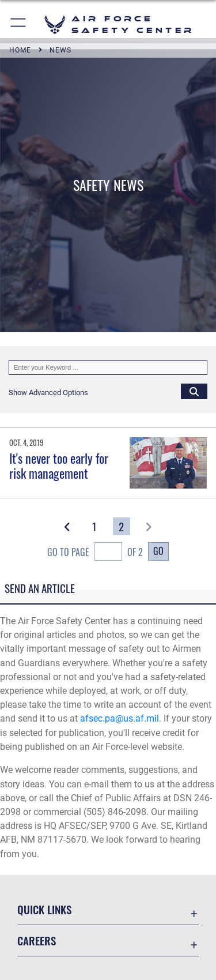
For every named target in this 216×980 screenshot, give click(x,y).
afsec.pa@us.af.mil (120, 718)
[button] (19, 25)
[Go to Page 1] (95, 527)
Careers (37, 940)
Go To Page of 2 (95, 553)
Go (158, 551)
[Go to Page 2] (122, 527)
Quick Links (44, 909)
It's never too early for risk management (59, 465)
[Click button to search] (194, 391)
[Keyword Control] (108, 367)
